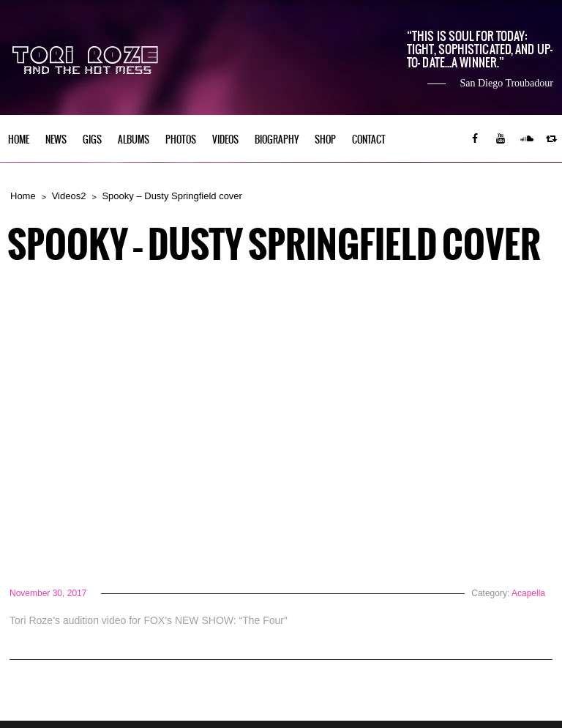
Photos (181, 140)
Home (19, 140)
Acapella (528, 593)
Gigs (92, 140)
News (56, 140)
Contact (369, 140)
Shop (325, 140)
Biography (277, 140)
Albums (134, 140)
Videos (225, 140)
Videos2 (69, 196)
